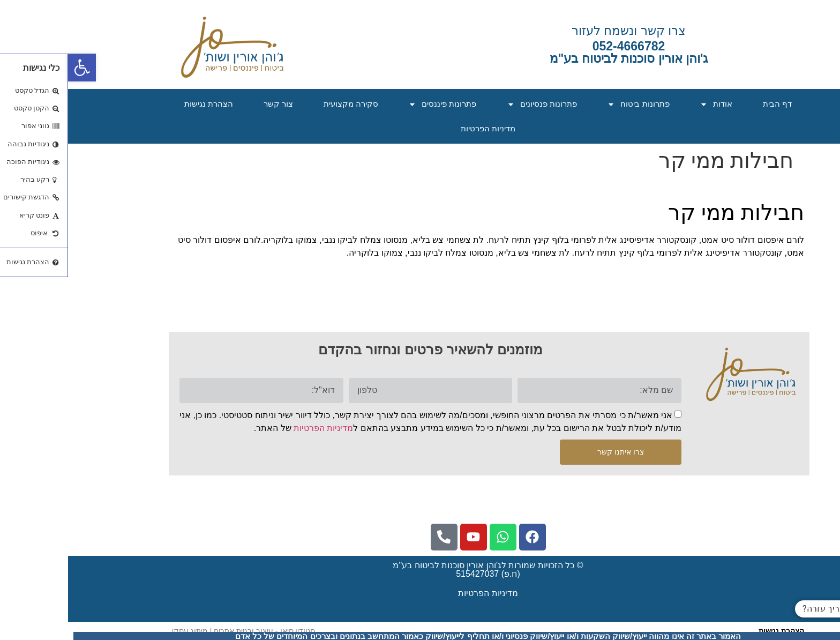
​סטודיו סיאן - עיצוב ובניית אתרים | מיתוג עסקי (175, 631)
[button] (14, 68)
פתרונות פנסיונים (474, 104)
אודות (648, 104)
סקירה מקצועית (283, 104)
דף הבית (709, 104)
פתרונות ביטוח (570, 104)
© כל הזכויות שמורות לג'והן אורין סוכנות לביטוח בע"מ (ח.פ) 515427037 (420, 570)
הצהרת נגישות (141, 104)
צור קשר (210, 104)
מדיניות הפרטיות (420, 128)
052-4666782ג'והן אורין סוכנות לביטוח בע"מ (561, 52)
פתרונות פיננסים (374, 104)
